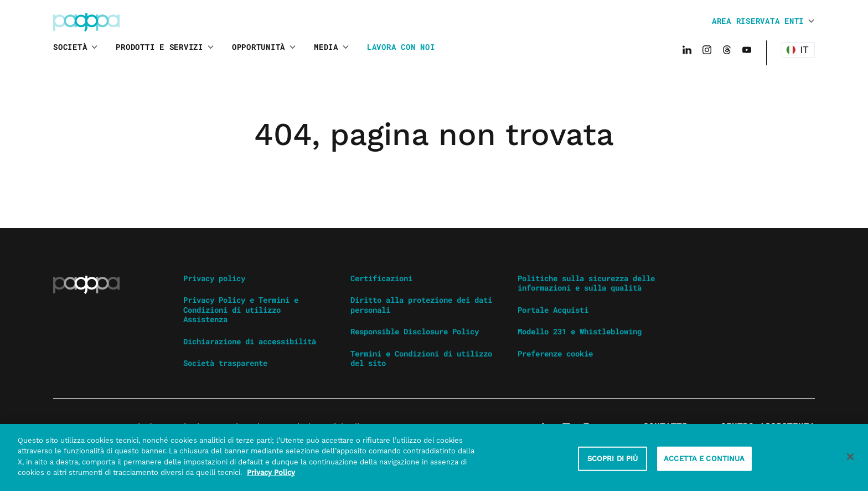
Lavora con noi (401, 47)
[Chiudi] (850, 460)
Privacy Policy (271, 476)
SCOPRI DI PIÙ (613, 461)
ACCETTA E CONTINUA (704, 461)
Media (326, 47)
